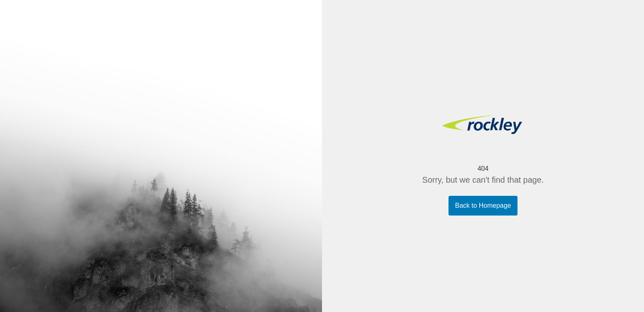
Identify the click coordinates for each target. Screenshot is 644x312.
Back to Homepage (483, 205)
